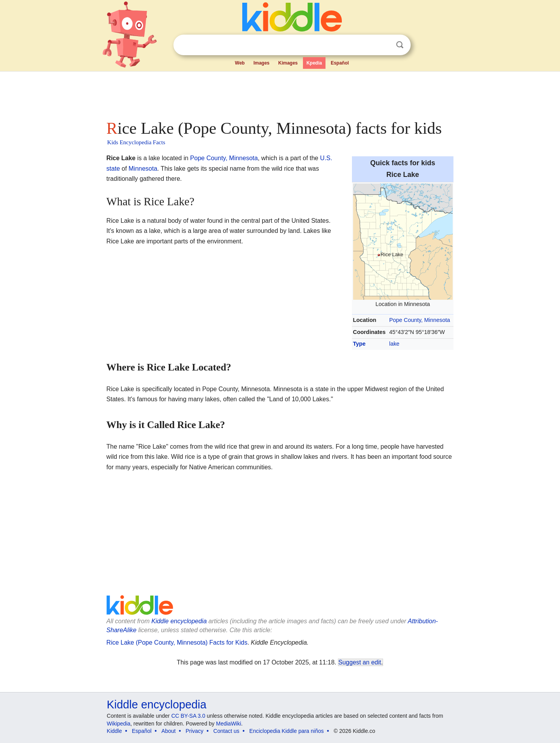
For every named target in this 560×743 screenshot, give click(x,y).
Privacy (194, 731)
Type (360, 344)
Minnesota (143, 169)
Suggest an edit (360, 662)
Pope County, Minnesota (420, 320)
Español (340, 63)
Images (262, 63)
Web (240, 63)
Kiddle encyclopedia (179, 621)
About (169, 731)
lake (394, 344)
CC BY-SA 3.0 (188, 716)
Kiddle (115, 731)
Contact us (227, 731)
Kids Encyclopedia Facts (136, 142)
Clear (384, 45)
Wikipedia (119, 724)
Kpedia (314, 63)
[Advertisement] (280, 93)
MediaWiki (229, 724)
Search (400, 45)
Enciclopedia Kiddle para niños (286, 731)
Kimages (288, 63)
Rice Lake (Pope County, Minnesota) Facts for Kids (177, 642)
